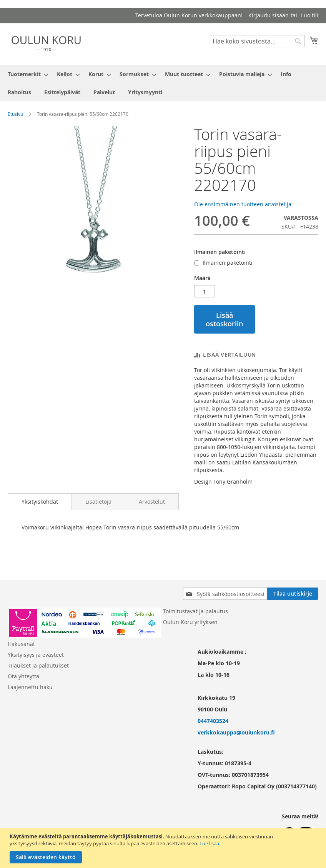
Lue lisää (209, 843)
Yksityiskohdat (40, 502)
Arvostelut (152, 502)
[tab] (40, 502)
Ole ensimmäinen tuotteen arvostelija (243, 204)
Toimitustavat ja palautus (195, 611)
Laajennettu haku (30, 687)
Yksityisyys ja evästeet (36, 655)
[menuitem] (26, 74)
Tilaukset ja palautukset (38, 665)
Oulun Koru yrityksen (190, 622)
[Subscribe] (293, 594)
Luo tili (310, 15)
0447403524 (213, 721)
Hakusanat (21, 644)
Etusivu (15, 114)
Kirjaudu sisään (269, 15)
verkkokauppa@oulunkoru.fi (236, 732)
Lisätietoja (98, 502)
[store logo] (46, 44)
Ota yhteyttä (23, 676)
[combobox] (257, 41)
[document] (164, 848)
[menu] (163, 83)
